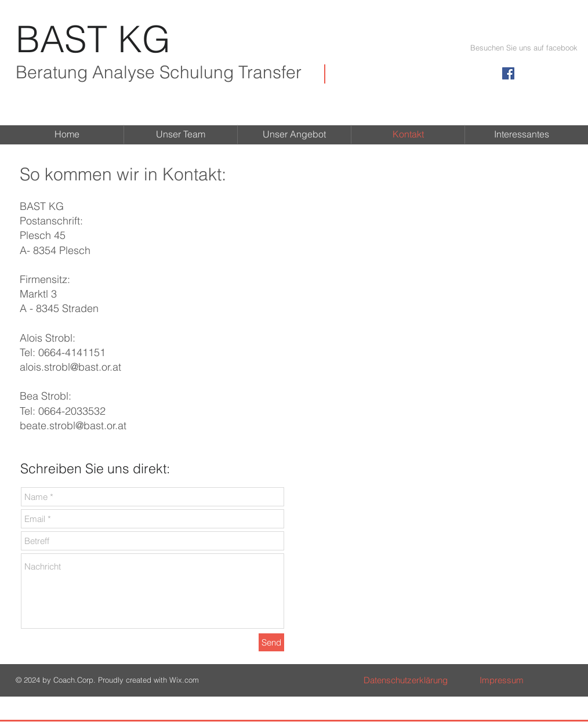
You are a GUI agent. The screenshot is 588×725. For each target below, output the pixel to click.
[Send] (271, 642)
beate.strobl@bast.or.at (73, 425)
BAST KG (93, 39)
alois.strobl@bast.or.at (70, 367)
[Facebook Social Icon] (508, 73)
